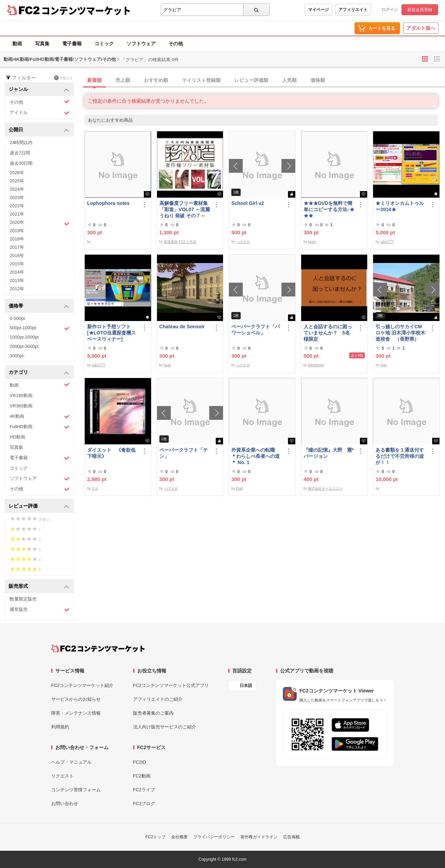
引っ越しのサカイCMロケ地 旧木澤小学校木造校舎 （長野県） (400, 333)
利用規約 (60, 727)
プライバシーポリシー (214, 837)
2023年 (17, 197)
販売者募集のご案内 (153, 713)
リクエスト (62, 776)
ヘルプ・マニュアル (71, 762)
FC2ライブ (144, 790)
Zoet (240, 488)
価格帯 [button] (39, 306)
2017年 (17, 247)
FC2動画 (142, 776)
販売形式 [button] (39, 587)
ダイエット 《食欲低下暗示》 (111, 453)
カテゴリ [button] (39, 373)
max (384, 365)
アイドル (40, 113)
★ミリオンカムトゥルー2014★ (400, 206)
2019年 (17, 231)
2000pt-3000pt (24, 346)
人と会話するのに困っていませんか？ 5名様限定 (328, 333)
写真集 (42, 44)
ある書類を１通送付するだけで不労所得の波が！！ (400, 456)
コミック (104, 44)
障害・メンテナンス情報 (76, 713)
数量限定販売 (23, 599)
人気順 (289, 80)
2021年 (17, 214)
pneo (312, 242)
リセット (63, 78)
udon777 (387, 242)
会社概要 (179, 837)
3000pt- (17, 356)
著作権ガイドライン (259, 837)
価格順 (318, 80)
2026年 (17, 173)
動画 (17, 44)
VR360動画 (21, 406)
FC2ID (140, 762)
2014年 (17, 272)
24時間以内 (21, 143)
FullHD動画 (40, 427)
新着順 (94, 80)
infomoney (316, 365)
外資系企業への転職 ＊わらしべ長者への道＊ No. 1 (256, 456)
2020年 (40, 223)
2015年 (17, 264)
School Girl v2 (248, 203)
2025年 (17, 181)
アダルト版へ (421, 28)
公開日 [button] (39, 130)
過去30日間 (21, 163)
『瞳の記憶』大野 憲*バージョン (329, 453)
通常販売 (40, 610)
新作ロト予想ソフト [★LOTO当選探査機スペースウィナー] (112, 333)
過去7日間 (20, 153)
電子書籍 (72, 44)
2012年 (17, 289)
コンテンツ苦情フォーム (76, 790)
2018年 (17, 239)
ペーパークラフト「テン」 (184, 453)
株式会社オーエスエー (325, 488)
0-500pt (17, 318)
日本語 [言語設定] (246, 686)
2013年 (17, 280)
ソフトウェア (141, 44)
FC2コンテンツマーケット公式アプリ (171, 685)
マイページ (318, 10)
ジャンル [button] (39, 90)
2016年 (17, 256)
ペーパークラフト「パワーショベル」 (256, 330)
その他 (176, 44)
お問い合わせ (65, 804)
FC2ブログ (144, 804)
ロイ (95, 488)
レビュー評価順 (251, 80)
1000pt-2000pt (24, 337)
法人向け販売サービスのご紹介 (165, 727)
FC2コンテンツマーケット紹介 (82, 685)
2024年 (17, 189)
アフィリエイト (353, 10)
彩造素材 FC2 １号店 (180, 242)
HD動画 (17, 437)
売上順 (123, 80)
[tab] (265, 81)
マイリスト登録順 (201, 80)
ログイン (390, 10)
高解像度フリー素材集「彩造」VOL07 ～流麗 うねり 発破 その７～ (185, 209)
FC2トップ (155, 837)
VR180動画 (21, 395)
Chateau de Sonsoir (182, 327)
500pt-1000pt (40, 328)
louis (168, 365)
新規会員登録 (420, 10)
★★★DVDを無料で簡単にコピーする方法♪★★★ (329, 209)
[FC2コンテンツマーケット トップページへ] (98, 648)
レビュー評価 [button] (39, 506)
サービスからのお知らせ (76, 699)
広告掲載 (291, 837)
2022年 (17, 206)
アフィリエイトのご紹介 (158, 699)
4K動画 (40, 417)
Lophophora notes (108, 203)
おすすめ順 (156, 80)
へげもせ (243, 242)
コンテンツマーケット (86, 10)
